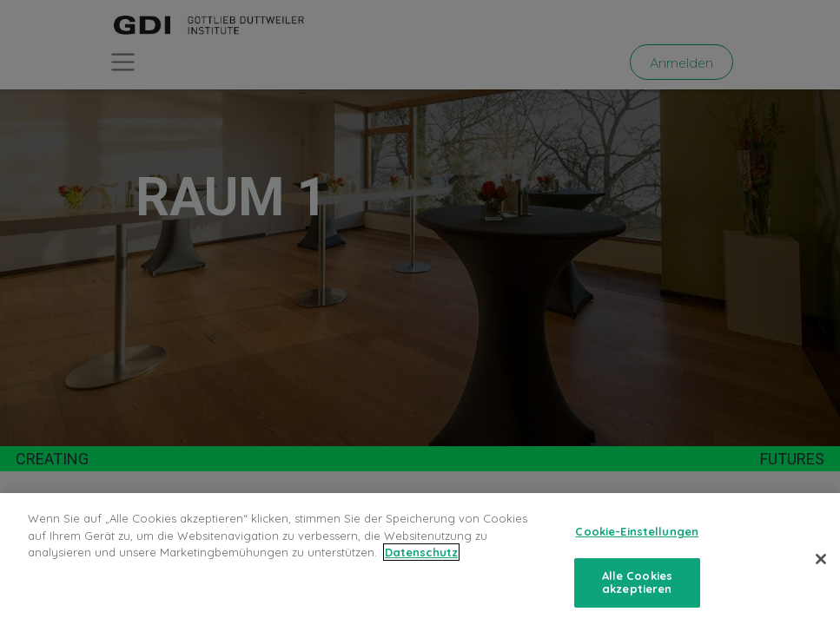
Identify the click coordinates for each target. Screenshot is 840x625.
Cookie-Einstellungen (637, 531)
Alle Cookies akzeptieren (638, 582)
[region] (420, 559)
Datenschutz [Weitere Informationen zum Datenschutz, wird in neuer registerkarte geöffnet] (421, 552)
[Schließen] (821, 559)
